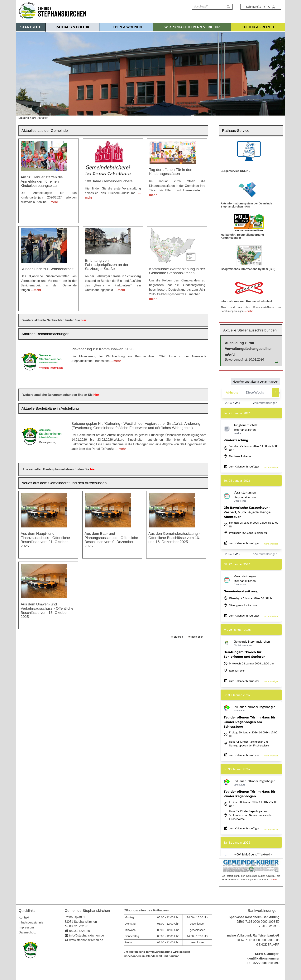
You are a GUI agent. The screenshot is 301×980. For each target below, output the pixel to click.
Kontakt (24, 917)
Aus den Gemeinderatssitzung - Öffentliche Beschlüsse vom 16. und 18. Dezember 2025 (174, 538)
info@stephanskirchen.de (87, 935)
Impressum (26, 927)
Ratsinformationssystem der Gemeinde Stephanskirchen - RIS (246, 205)
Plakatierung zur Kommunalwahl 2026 (102, 349)
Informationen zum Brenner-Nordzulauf (246, 301)
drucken (178, 637)
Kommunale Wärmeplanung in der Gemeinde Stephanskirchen (177, 271)
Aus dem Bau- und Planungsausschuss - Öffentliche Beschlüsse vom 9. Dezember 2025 (111, 540)
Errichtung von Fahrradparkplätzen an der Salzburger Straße (107, 265)
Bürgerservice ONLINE (235, 171)
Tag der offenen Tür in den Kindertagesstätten (171, 172)
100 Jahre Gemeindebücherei (109, 181)
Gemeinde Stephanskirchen (87, 911)
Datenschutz (27, 932)
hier (84, 320)
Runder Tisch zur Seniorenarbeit (47, 269)
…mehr (53, 202)
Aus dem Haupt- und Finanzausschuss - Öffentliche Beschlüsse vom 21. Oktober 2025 (45, 540)
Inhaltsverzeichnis (31, 922)
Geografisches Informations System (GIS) (248, 269)
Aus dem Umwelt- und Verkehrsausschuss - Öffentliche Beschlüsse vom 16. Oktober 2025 (47, 610)
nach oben (197, 637)
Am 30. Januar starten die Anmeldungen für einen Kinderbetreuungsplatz (42, 181)
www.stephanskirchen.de (86, 940)
